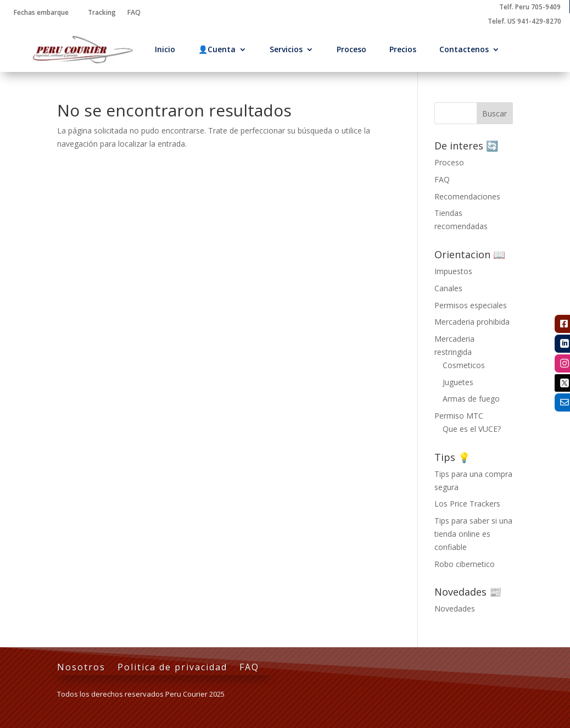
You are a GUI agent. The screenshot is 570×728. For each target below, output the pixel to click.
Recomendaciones (467, 196)
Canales (448, 288)
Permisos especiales (471, 305)
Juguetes (458, 382)
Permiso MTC (459, 416)
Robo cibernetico (465, 564)
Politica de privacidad (172, 668)
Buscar (494, 113)
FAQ (442, 179)
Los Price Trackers (467, 504)
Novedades (455, 608)
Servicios (286, 49)
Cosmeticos (464, 365)
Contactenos (464, 49)
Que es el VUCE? (472, 429)
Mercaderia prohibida (472, 322)
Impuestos (453, 271)
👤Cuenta (217, 49)
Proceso (351, 49)
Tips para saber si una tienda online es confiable (473, 534)
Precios (403, 49)
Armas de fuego (471, 399)
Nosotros (81, 668)
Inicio (165, 49)
